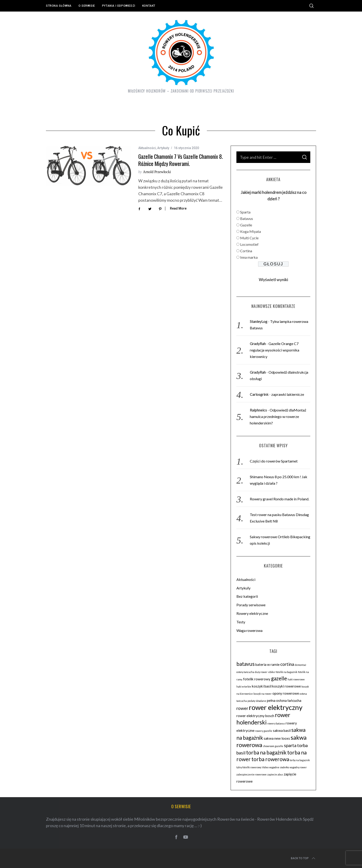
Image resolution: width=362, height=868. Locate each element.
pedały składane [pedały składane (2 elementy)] (257, 701)
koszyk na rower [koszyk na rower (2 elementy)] (263, 694)
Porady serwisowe (251, 605)
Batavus (247, 218)
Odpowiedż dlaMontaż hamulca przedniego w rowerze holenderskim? (278, 416)
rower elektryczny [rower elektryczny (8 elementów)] (276, 707)
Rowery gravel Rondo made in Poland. (279, 499)
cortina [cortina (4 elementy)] (287, 664)
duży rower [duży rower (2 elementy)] (261, 672)
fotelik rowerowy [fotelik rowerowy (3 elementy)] (257, 679)
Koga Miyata (250, 231)
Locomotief (249, 244)
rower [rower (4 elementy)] (242, 708)
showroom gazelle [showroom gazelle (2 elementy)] (273, 746)
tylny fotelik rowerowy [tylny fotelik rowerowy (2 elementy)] (249, 767)
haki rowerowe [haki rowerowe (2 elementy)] (296, 679)
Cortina (246, 251)
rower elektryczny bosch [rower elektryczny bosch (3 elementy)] (255, 716)
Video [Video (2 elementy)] (265, 767)
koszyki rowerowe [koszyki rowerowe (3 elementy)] (287, 686)
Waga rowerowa (249, 630)
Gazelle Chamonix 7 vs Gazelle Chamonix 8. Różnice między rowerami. (181, 160)
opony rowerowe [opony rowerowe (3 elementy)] (286, 693)
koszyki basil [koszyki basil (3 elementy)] (262, 686)
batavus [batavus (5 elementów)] (246, 664)
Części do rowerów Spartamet (274, 461)
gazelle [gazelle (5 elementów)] (279, 678)
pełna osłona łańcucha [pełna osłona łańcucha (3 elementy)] (284, 700)
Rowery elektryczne (252, 613)
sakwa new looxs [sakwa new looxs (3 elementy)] (277, 738)
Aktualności (147, 148)
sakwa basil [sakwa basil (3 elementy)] (282, 730)
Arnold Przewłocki (157, 172)
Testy (241, 622)
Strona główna (59, 6)
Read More (178, 208)
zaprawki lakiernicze (288, 394)
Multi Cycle (249, 238)
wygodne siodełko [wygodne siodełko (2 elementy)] (279, 767)
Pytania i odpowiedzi (119, 6)
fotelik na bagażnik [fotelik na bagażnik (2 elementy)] (287, 672)
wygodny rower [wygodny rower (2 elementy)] (298, 767)
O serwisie (87, 6)
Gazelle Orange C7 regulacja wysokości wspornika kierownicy (275, 350)
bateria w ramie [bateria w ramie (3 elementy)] (267, 664)
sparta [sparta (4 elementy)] (290, 745)
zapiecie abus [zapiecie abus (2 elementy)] (275, 774)
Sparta (245, 212)
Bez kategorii (247, 596)
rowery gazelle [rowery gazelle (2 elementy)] (264, 731)
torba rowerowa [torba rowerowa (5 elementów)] (270, 759)
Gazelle (246, 225)
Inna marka (249, 257)
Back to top (303, 858)
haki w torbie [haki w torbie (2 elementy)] (244, 686)
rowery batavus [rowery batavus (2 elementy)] (276, 723)
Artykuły (163, 148)
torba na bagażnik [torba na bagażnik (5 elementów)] (266, 752)
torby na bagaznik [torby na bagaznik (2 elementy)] (300, 760)
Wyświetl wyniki (273, 279)
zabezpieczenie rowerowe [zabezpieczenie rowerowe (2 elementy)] (252, 774)
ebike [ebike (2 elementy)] (272, 672)
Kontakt (149, 6)
